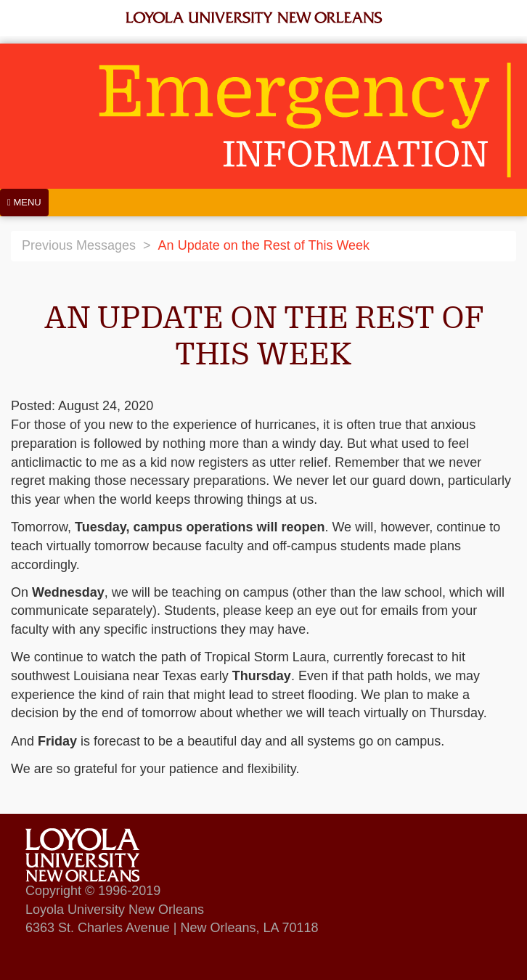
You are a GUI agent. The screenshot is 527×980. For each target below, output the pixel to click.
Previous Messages (79, 245)
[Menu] (24, 203)
